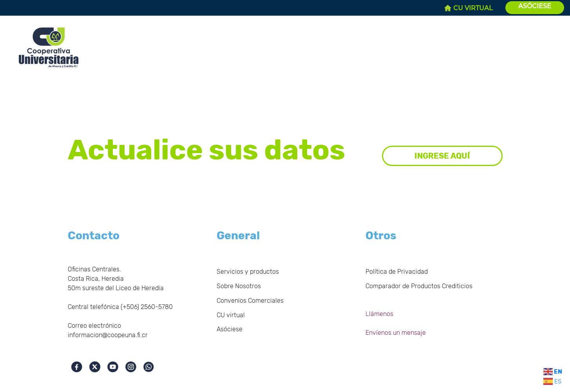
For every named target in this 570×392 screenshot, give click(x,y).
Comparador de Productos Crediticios (419, 286)
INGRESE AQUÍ (442, 156)
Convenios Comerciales (423, 44)
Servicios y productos (344, 44)
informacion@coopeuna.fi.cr (108, 335)
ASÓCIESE (535, 6)
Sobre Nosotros (134, 44)
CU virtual (231, 315)
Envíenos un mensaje (396, 333)
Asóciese (230, 329)
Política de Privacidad (397, 272)
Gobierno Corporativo (269, 44)
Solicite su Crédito (501, 44)
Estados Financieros (196, 44)
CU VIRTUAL (468, 8)
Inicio (99, 39)
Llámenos (379, 314)
